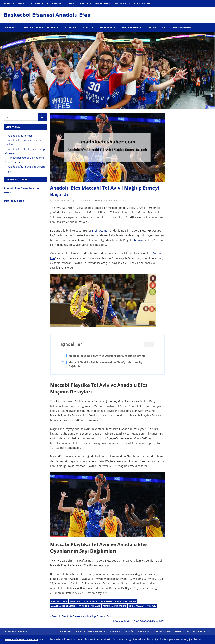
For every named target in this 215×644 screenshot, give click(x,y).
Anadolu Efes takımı (114, 606)
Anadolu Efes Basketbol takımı (118, 601)
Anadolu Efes (111, 201)
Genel (123, 201)
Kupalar (57, 3)
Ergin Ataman (101, 231)
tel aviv (152, 606)
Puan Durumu (142, 3)
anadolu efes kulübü (63, 606)
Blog (100, 201)
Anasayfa (9, 3)
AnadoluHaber (83, 201)
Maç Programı (103, 3)
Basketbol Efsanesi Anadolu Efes (47, 15)
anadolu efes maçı (89, 606)
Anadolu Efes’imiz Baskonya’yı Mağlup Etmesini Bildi (82, 616)
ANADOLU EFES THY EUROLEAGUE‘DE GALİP (137, 621)
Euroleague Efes (14, 201)
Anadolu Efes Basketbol (32, 3)
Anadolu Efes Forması (21, 136)
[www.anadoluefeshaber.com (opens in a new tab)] (21, 639)
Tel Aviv (138, 240)
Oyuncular (121, 3)
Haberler (83, 3)
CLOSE (149, 344)
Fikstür (70, 3)
